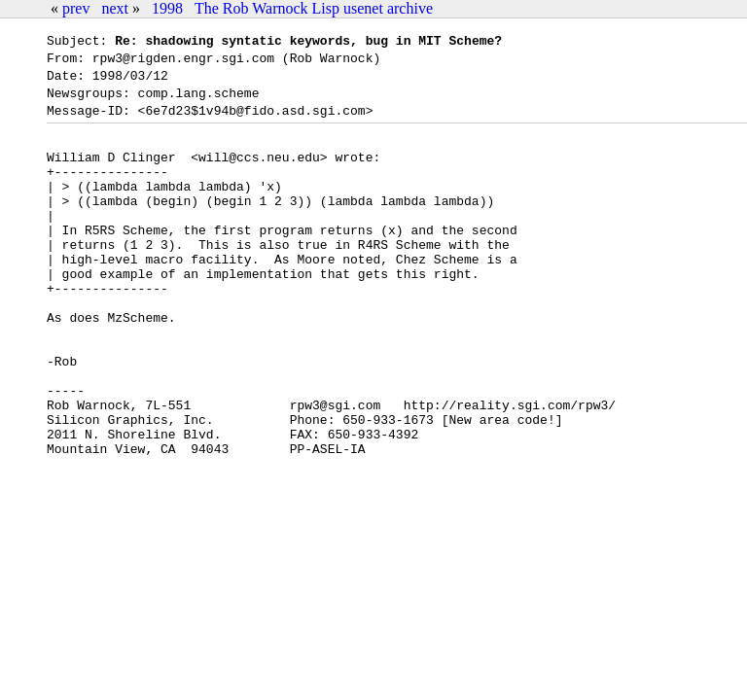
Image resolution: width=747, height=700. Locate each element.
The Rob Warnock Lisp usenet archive (314, 8)
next (115, 8)
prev (76, 8)
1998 (167, 8)
